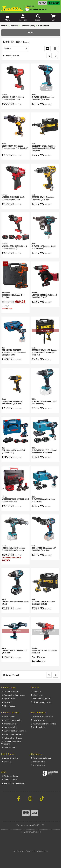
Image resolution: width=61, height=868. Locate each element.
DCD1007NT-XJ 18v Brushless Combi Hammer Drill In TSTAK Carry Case (44, 148)
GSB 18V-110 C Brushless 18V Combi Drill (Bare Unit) (44, 549)
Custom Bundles (10, 691)
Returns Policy (9, 727)
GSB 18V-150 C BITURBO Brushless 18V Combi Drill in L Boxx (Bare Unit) (14, 352)
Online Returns (10, 724)
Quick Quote (9, 699)
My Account (8, 717)
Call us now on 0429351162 (30, 825)
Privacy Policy (38, 762)
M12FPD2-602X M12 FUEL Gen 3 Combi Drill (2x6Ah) (44, 296)
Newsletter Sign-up (41, 699)
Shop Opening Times (41, 702)
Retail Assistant (10, 780)
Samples (7, 702)
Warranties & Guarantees (14, 731)
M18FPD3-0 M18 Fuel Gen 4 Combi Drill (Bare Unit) (13, 98)
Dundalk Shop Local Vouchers (11, 743)
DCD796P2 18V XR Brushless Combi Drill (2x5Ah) (43, 603)
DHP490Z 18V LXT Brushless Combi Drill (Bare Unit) (43, 98)
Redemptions (38, 727)
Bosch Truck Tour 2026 (42, 717)
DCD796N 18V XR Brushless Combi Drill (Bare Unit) (43, 198)
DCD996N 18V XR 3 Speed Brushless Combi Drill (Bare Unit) (15, 147)
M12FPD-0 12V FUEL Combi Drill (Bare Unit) (44, 652)
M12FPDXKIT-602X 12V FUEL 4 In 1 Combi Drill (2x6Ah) (15, 500)
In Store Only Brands (12, 738)
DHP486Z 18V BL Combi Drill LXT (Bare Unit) (15, 652)
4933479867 (45, 633)
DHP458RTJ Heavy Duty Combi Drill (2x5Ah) (44, 500)
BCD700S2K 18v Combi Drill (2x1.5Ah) (13, 296)
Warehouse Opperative (13, 783)
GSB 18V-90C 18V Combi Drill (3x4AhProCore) (14, 451)
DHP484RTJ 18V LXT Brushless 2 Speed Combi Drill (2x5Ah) (44, 451)
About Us (36, 691)
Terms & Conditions (41, 758)
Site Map (7, 762)
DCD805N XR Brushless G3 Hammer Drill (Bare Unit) (13, 403)
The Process (8, 706)
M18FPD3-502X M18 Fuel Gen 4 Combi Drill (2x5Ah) (14, 247)
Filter (31, 33)
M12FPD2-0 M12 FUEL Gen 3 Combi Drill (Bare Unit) (13, 198)
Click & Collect (9, 747)
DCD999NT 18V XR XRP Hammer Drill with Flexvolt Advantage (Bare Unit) (44, 352)
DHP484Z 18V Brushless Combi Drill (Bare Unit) (44, 403)
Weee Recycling (10, 758)
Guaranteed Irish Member (44, 724)
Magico (23, 851)
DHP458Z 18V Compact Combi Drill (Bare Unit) (44, 247)
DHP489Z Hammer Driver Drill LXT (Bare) (15, 603)
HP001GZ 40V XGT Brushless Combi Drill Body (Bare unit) (13, 549)
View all (16, 56)
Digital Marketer (10, 776)
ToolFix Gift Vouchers (12, 734)
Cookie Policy (38, 765)
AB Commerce (42, 851)
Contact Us (37, 695)
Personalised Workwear (14, 695)
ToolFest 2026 (38, 720)
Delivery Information (12, 720)
